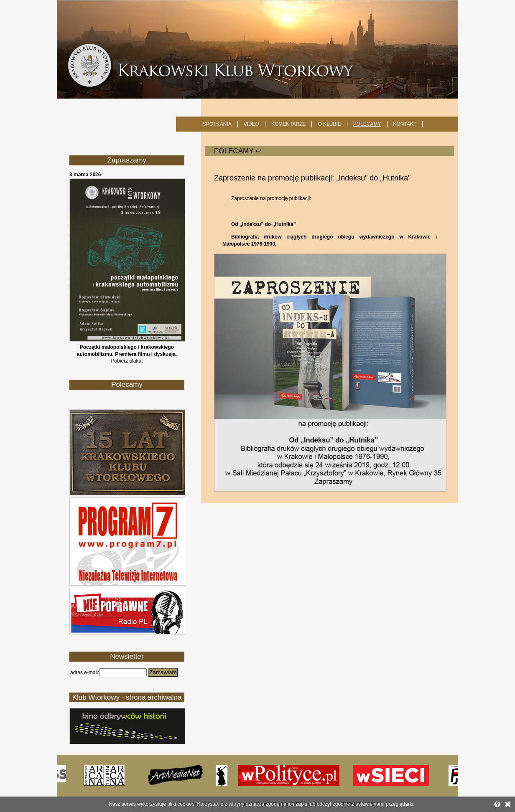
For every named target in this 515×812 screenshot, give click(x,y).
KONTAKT (405, 124)
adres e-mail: (85, 672)
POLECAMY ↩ (238, 151)
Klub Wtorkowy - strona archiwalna (127, 697)
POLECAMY (367, 124)
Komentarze (288, 124)
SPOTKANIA (217, 124)
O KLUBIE (329, 124)
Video (251, 124)
